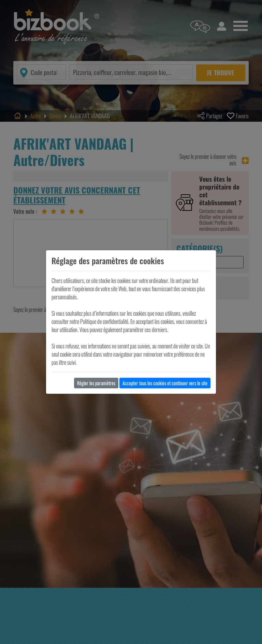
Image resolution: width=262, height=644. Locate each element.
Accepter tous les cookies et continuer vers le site (165, 383)
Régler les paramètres (96, 383)
